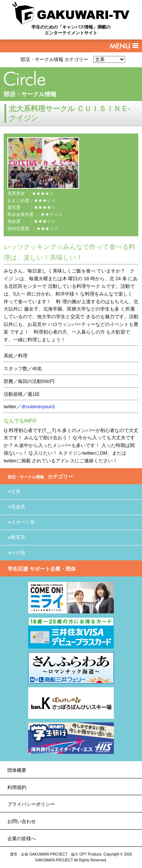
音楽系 (18, 507)
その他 (18, 553)
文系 (16, 491)
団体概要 (17, 770)
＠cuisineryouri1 (38, 407)
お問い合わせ (22, 821)
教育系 (18, 537)
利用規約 (17, 787)
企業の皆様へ (22, 839)
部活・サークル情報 (30, 94)
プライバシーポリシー (31, 804)
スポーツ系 (23, 522)
